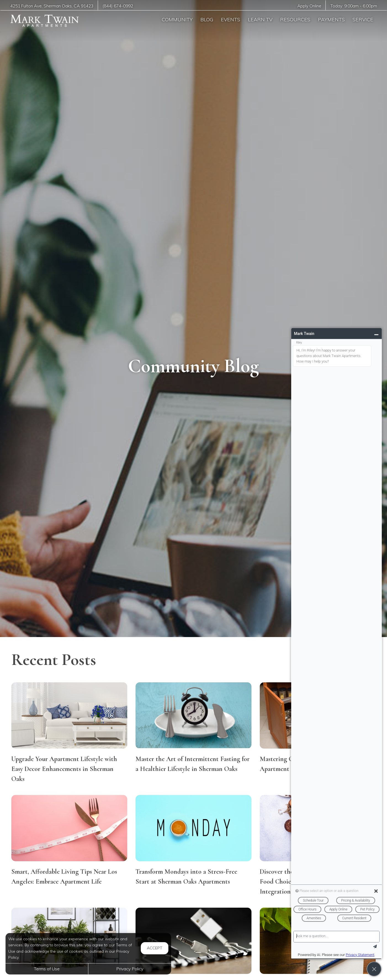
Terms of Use (47, 969)
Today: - (354, 6)
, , (52, 6)
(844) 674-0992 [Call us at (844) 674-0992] (118, 6)
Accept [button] (155, 948)
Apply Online (309, 6)
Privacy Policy (130, 969)
